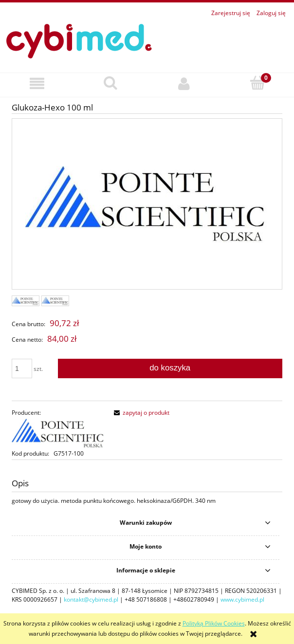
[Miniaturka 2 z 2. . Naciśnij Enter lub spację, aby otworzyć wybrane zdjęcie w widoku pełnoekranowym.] (55, 301)
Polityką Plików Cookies (214, 623)
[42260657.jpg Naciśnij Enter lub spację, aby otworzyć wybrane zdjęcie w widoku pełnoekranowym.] (147, 204)
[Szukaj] (110, 83)
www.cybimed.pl (242, 599)
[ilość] (22, 368)
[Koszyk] (257, 83)
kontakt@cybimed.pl (91, 599)
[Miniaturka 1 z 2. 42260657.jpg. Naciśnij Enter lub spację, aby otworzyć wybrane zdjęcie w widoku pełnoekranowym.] (26, 301)
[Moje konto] (184, 83)
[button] (37, 83)
